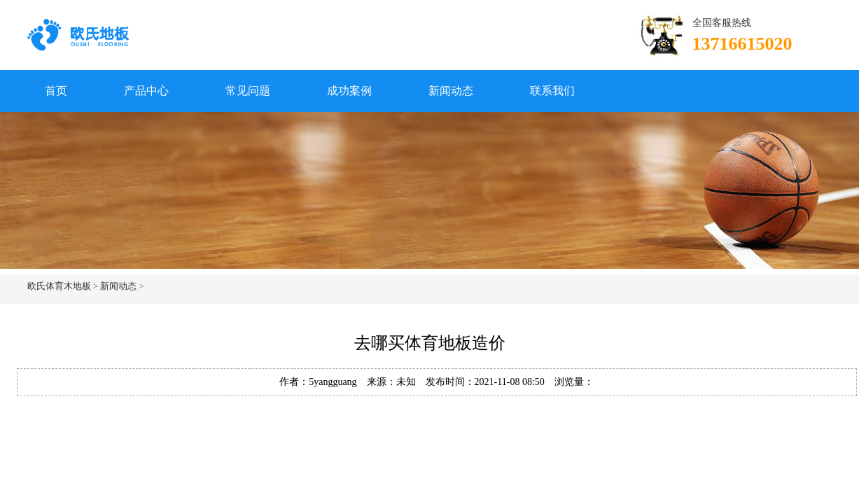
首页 (56, 91)
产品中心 (146, 91)
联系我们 (552, 91)
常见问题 (248, 91)
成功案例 (349, 91)
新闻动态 (451, 91)
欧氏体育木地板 (59, 286)
